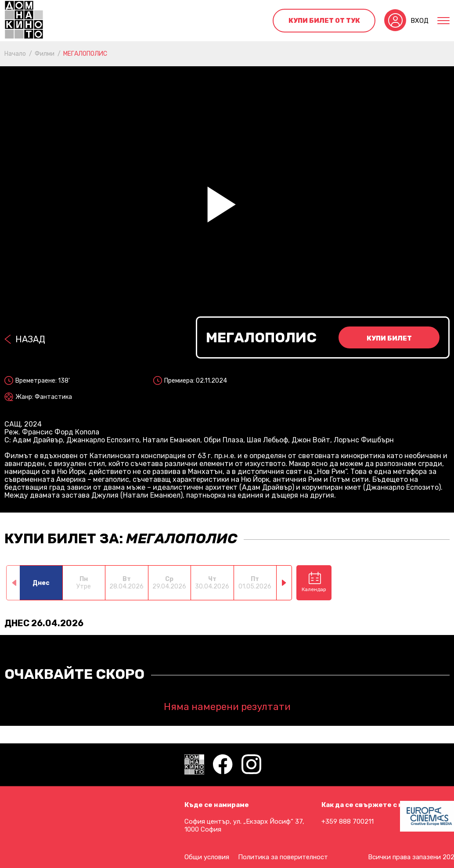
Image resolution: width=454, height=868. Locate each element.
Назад (30, 339)
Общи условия (207, 857)
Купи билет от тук (324, 21)
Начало (15, 54)
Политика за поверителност (283, 857)
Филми (45, 54)
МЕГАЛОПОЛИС (85, 54)
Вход (420, 21)
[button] (284, 583)
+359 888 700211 (348, 821)
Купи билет (389, 338)
